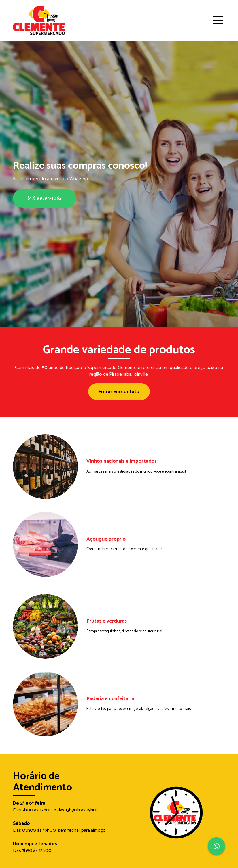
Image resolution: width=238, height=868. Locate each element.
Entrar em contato (119, 392)
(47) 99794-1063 (45, 198)
